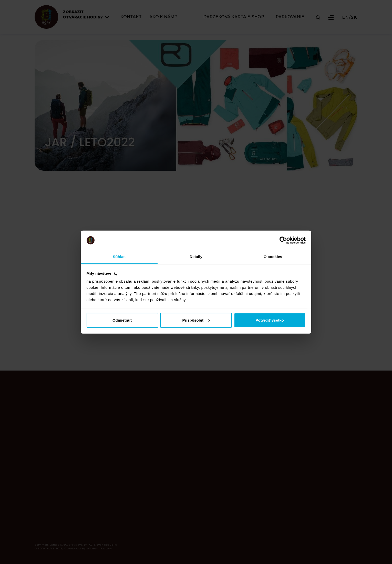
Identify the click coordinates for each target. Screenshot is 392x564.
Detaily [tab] (196, 257)
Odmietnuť (122, 320)
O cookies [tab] (273, 257)
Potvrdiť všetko (270, 320)
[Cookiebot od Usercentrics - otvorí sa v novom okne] (283, 240)
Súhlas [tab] (119, 257)
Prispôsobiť (196, 320)
